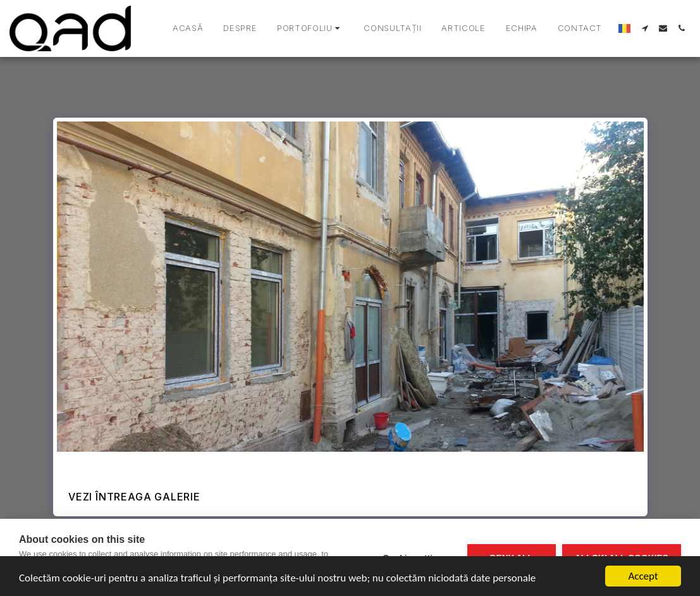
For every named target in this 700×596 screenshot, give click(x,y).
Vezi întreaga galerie (134, 497)
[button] (310, 28)
